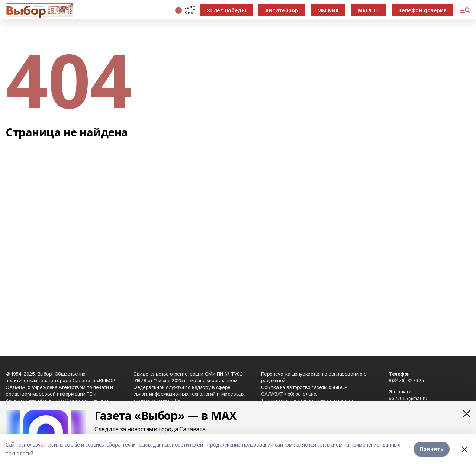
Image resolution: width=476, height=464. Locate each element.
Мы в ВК (328, 10)
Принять (432, 449)
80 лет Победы (226, 10)
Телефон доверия (422, 10)
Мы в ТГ (368, 10)
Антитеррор (282, 10)
